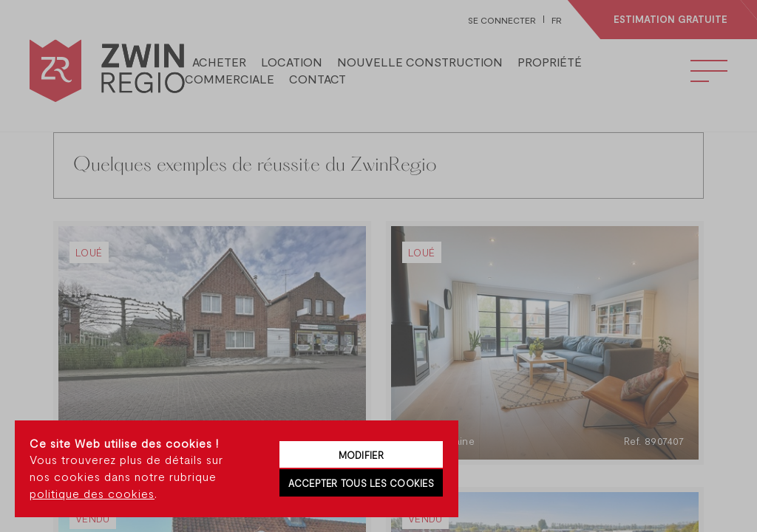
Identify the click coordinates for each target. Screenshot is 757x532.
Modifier (361, 455)
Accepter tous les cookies (361, 483)
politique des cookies (92, 493)
